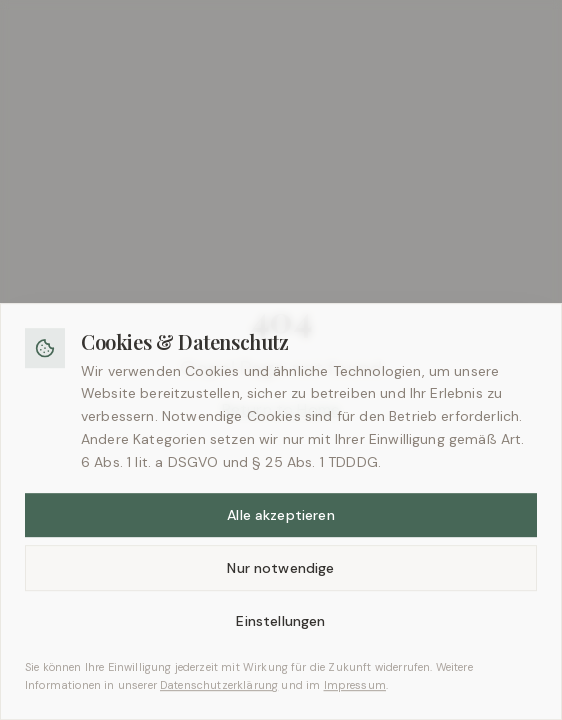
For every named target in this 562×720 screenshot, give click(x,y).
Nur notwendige (280, 577)
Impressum (355, 694)
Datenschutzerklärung (219, 694)
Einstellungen (280, 630)
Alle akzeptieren (281, 524)
